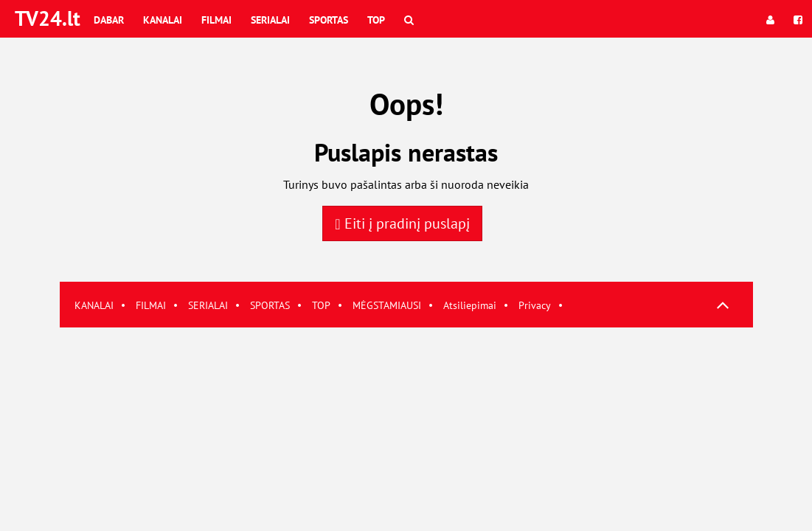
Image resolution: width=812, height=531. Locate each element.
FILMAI (151, 305)
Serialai (270, 20)
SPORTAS (270, 305)
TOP (321, 305)
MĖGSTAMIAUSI (387, 305)
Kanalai (163, 20)
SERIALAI (208, 305)
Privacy (535, 305)
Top (376, 20)
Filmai (216, 20)
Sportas (329, 20)
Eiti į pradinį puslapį (402, 223)
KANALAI (94, 305)
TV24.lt (48, 18)
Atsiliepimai (470, 305)
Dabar (109, 20)
